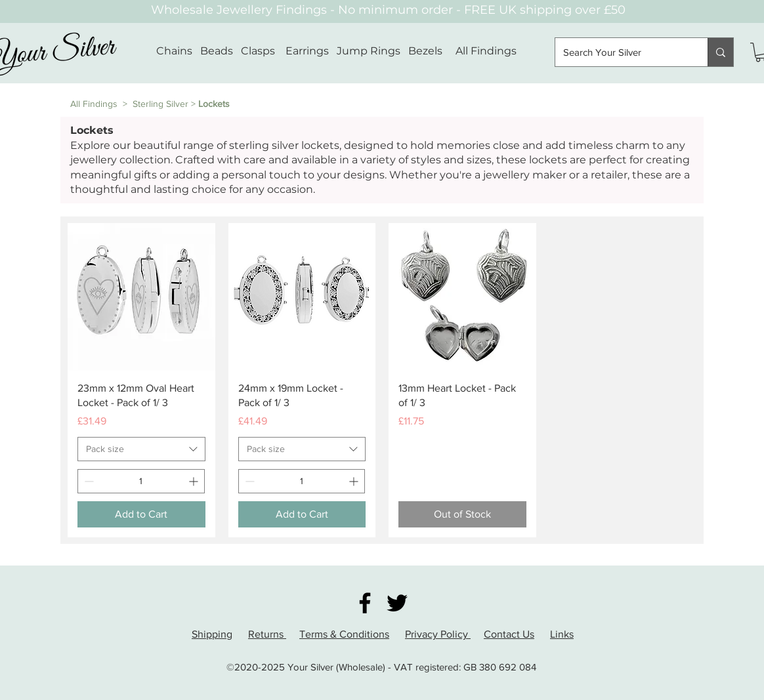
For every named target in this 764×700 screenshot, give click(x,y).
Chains (174, 51)
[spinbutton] (141, 481)
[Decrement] (88, 481)
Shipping (212, 634)
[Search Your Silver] (622, 52)
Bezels (432, 51)
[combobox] (141, 449)
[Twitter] (397, 603)
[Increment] (195, 481)
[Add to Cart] (141, 514)
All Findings (486, 51)
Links (562, 634)
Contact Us (509, 634)
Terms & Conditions (344, 634)
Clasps (258, 51)
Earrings (307, 51)
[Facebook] (365, 603)
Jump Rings (369, 51)
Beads (217, 51)
